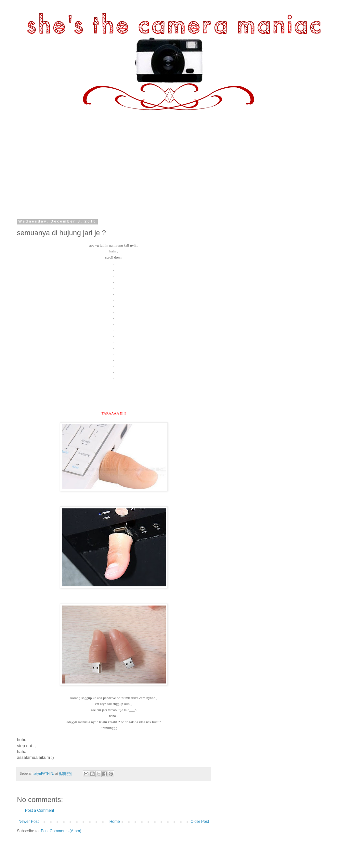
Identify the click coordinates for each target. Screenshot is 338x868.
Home (115, 822)
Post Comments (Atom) (61, 831)
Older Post (200, 822)
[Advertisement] (169, 159)
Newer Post (29, 822)
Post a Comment (39, 811)
